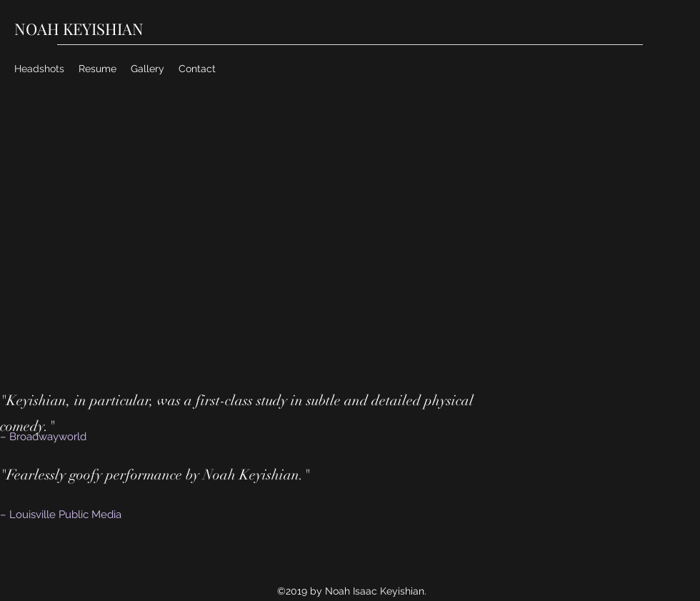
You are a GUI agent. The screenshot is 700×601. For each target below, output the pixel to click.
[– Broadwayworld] (64, 437)
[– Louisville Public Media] (91, 515)
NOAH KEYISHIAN (79, 29)
